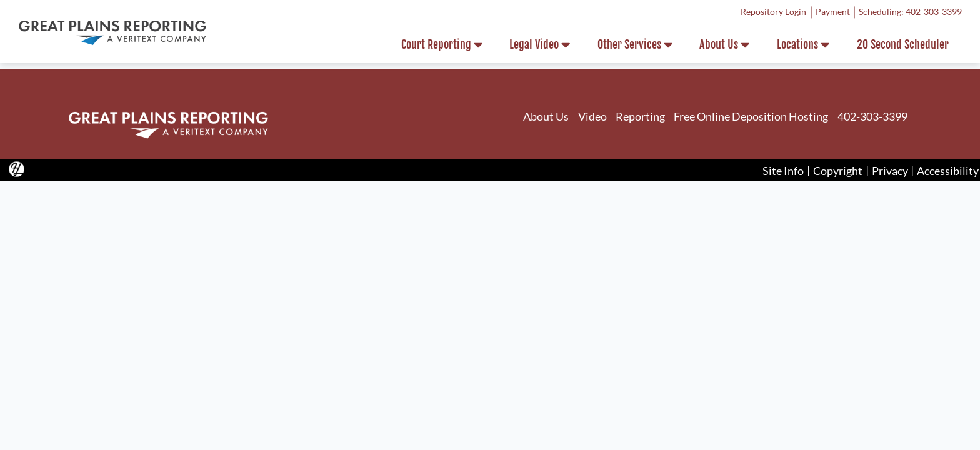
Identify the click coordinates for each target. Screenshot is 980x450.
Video (592, 116)
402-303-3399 (872, 116)
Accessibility (948, 170)
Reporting (640, 116)
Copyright (838, 170)
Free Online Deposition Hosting (751, 116)
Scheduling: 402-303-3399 (910, 12)
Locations (803, 45)
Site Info (783, 170)
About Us (724, 45)
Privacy (890, 170)
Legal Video (540, 45)
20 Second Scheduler (903, 44)
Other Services (635, 45)
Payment (833, 12)
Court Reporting (442, 45)
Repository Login (773, 12)
